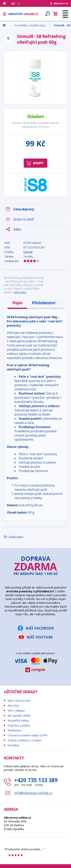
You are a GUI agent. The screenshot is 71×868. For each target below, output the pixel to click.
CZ (13, 3)
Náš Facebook (40, 628)
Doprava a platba (19, 725)
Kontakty (13, 745)
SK (19, 3)
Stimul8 (28, 252)
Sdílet (17, 229)
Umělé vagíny (16, 537)
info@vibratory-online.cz (33, 793)
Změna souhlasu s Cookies (25, 740)
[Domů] (6, 3)
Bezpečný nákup (18, 720)
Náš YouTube (40, 637)
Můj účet (13, 705)
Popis (17, 303)
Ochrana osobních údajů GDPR (27, 735)
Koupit (38, 163)
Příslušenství (45, 303)
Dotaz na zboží (24, 219)
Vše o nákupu (16, 710)
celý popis (20, 292)
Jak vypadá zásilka (19, 715)
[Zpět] (9, 38)
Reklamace (15, 730)
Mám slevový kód (19, 701)
